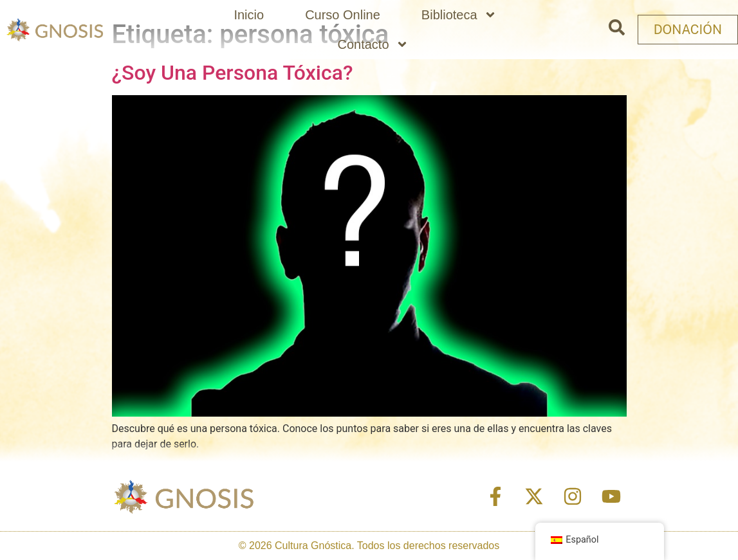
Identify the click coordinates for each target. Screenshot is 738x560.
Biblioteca (459, 15)
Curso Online (343, 15)
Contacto (373, 44)
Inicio (249, 15)
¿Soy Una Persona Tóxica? (233, 73)
